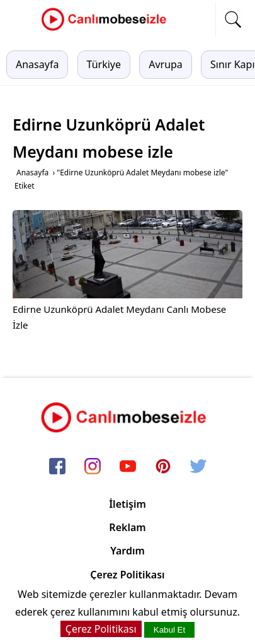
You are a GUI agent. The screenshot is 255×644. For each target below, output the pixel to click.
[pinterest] (163, 467)
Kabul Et (169, 630)
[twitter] (198, 467)
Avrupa (166, 64)
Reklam (127, 527)
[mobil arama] (233, 20)
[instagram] (93, 467)
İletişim (127, 504)
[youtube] (128, 467)
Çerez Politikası (127, 575)
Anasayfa (37, 64)
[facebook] (57, 467)
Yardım (127, 551)
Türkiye (104, 64)
